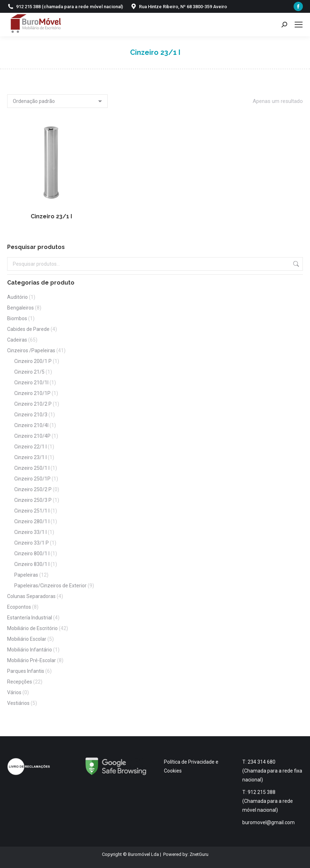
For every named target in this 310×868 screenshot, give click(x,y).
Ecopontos (19, 607)
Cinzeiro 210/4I (31, 425)
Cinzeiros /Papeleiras (31, 350)
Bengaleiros (20, 308)
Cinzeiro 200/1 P (33, 361)
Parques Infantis (26, 671)
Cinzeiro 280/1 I (32, 521)
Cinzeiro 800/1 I (32, 553)
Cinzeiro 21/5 (29, 372)
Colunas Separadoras (31, 596)
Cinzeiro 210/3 (31, 415)
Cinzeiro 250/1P (32, 479)
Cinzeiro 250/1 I (32, 468)
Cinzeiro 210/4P (32, 436)
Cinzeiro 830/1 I (32, 564)
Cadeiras (17, 340)
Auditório (17, 297)
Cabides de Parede (28, 329)
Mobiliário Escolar (27, 639)
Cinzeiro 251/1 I (32, 511)
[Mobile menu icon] (299, 25)
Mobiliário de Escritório (32, 628)
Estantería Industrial (30, 618)
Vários (14, 692)
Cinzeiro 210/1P (32, 393)
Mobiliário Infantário (30, 650)
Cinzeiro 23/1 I (51, 216)
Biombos (17, 318)
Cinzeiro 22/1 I (30, 447)
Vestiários (18, 703)
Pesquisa (295, 264)
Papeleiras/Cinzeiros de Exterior (50, 586)
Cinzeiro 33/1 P (32, 543)
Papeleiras (26, 575)
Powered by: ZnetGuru (186, 854)
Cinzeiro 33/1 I (30, 532)
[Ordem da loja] (57, 101)
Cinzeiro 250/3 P (33, 500)
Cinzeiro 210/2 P (33, 404)
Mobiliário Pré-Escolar (32, 660)
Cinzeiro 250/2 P (33, 489)
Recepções (20, 682)
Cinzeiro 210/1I (31, 383)
